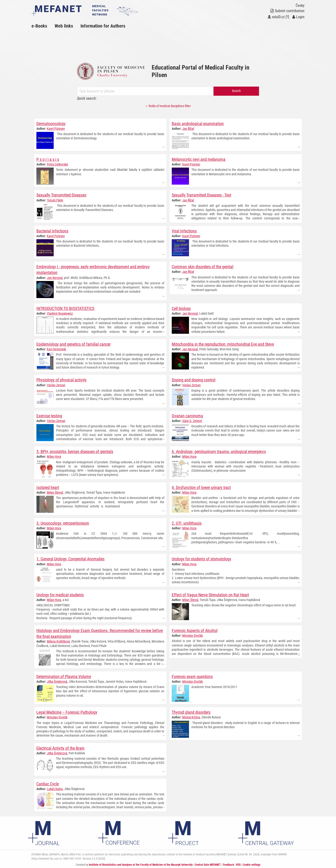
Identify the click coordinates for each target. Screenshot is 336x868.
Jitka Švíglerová (57, 681)
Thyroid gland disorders (191, 711)
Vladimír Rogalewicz (60, 313)
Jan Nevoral (55, 277)
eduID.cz (276, 17)
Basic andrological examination (198, 124)
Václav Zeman (56, 385)
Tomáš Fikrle (55, 200)
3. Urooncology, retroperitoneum (63, 522)
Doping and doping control (194, 380)
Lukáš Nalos (55, 788)
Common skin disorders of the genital (203, 266)
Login (298, 17)
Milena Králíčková (58, 640)
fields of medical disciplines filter (168, 106)
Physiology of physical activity (61, 380)
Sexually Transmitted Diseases (61, 195)
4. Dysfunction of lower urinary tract (201, 487)
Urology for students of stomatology (201, 558)
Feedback (228, 864)
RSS (238, 864)
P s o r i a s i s (48, 159)
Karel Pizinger (56, 129)
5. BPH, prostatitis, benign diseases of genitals (75, 451)
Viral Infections (184, 231)
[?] (287, 17)
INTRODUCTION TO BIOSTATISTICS (65, 308)
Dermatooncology (51, 124)
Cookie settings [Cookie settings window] (252, 864)
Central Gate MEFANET (208, 864)
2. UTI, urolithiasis (187, 522)
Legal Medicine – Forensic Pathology (67, 711)
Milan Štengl (55, 492)
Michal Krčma (191, 716)
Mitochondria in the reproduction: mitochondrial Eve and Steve (223, 344)
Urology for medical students (60, 594)
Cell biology (181, 308)
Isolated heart (48, 487)
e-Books (39, 26)
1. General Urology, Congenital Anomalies (70, 558)
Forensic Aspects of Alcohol (195, 630)
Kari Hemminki (56, 349)
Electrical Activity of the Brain (60, 747)
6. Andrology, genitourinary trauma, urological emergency (219, 451)
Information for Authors (103, 26)
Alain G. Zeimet (192, 420)
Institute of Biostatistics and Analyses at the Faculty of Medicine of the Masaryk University (141, 864)
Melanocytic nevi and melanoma (199, 159)
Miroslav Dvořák (192, 635)
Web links (64, 26)
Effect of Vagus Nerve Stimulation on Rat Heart (210, 594)
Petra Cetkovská (57, 164)
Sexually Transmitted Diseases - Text (201, 195)
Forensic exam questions (192, 676)
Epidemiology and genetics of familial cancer (73, 344)
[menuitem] (43, 26)
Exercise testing (49, 415)
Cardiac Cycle (48, 783)
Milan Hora (54, 456)
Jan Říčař (188, 129)
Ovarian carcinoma (187, 415)
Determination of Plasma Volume (64, 676)
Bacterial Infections (52, 231)
